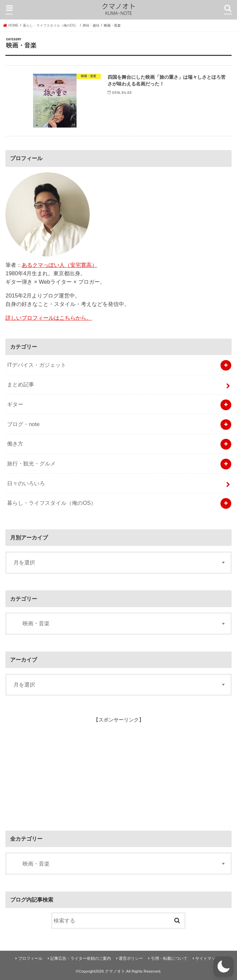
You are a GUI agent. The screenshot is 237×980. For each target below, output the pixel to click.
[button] (224, 967)
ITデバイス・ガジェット (37, 365)
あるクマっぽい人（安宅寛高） (59, 265)
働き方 (15, 444)
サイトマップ (207, 958)
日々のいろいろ (26, 483)
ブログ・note (23, 424)
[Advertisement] (56, 769)
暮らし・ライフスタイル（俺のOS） (52, 503)
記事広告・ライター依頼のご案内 (81, 958)
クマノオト (115, 971)
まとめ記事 (21, 384)
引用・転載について (169, 958)
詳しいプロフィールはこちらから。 (49, 318)
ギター (15, 404)
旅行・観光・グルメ (31, 463)
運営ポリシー (131, 958)
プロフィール (30, 958)
